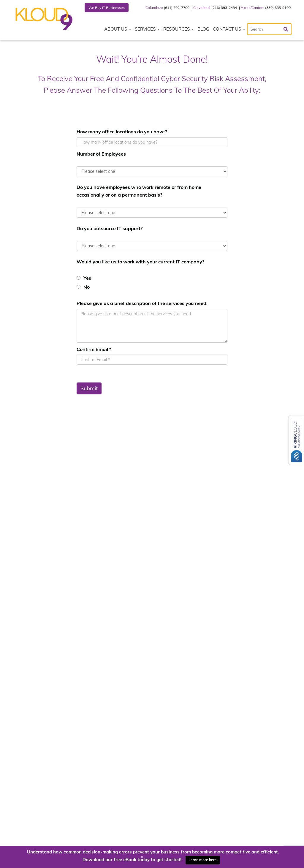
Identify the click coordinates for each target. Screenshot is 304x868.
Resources (179, 29)
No (87, 287)
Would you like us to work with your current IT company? (140, 262)
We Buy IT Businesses (107, 8)
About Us (118, 29)
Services (147, 29)
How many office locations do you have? (122, 132)
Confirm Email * (94, 349)
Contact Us (229, 29)
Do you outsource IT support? (110, 228)
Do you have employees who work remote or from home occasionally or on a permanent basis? (139, 191)
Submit (89, 388)
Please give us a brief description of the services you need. (142, 303)
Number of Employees (101, 154)
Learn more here (203, 860)
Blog (203, 29)
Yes (87, 278)
